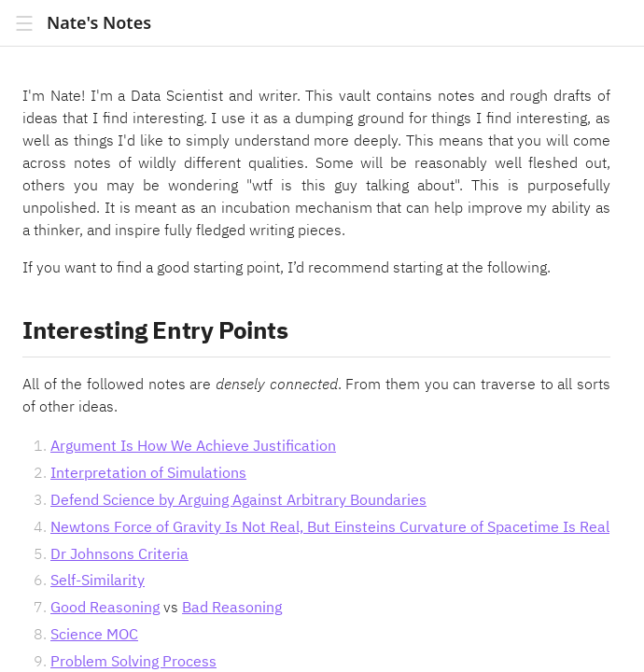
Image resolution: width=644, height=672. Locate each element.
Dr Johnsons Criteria (119, 553)
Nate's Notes (99, 23)
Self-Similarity (98, 580)
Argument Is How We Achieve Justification (193, 445)
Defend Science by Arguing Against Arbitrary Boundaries (238, 499)
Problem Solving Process (133, 661)
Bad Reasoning (232, 607)
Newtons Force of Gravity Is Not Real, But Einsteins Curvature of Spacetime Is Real (330, 526)
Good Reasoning (105, 607)
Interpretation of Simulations (148, 472)
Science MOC (94, 634)
